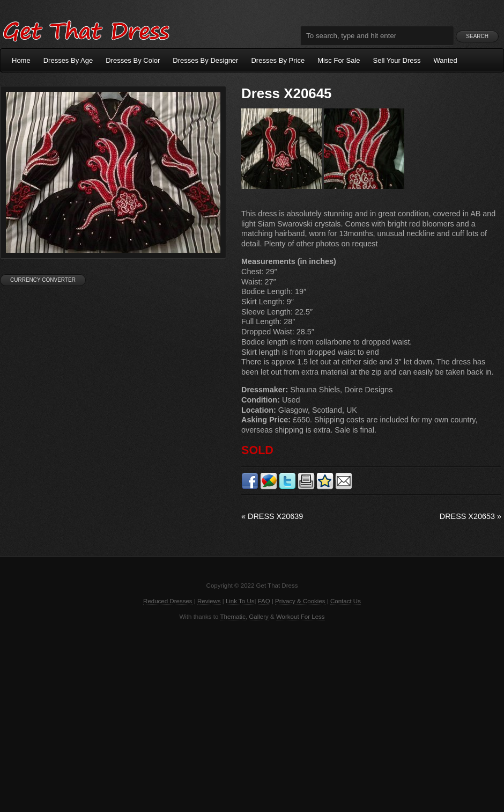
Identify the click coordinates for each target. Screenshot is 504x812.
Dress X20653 (470, 516)
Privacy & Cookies (300, 601)
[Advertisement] (252, 715)
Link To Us (240, 601)
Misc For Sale (339, 60)
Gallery (258, 617)
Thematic (233, 617)
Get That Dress (86, 30)
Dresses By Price (278, 60)
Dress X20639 (272, 516)
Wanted (446, 60)
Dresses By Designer (205, 60)
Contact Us (346, 601)
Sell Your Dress (397, 60)
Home (21, 60)
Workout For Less (301, 617)
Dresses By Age (68, 60)
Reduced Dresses (168, 601)
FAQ (264, 601)
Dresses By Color (133, 60)
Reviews (209, 601)
